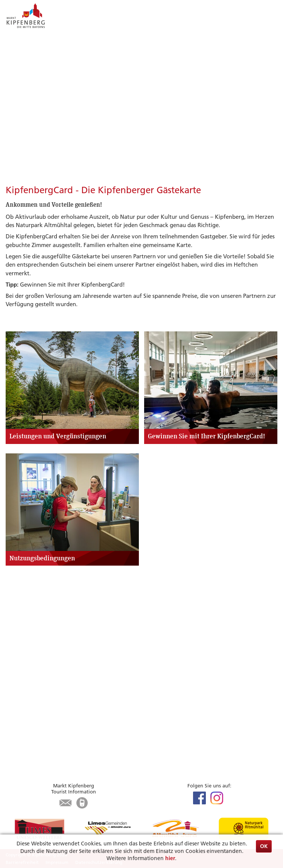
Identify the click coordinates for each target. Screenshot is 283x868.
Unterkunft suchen (30, 679)
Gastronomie (22, 687)
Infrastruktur (22, 696)
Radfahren (19, 637)
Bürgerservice (32, 728)
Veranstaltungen (27, 629)
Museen (16, 654)
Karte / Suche (23, 713)
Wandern (18, 646)
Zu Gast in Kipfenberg (44, 670)
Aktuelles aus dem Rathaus (40, 738)
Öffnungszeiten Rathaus (37, 755)
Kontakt (16, 764)
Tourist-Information (31, 704)
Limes (13, 620)
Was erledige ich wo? (33, 747)
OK (264, 846)
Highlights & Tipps (38, 610)
